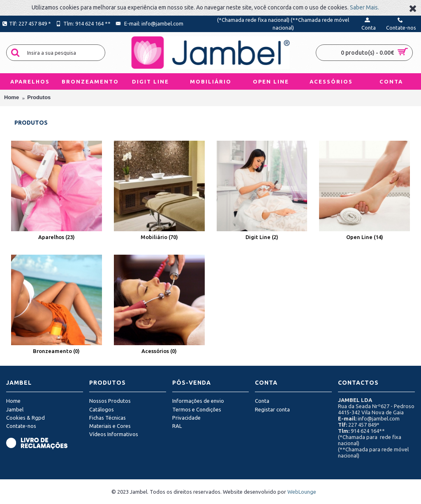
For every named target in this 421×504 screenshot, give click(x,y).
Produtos (39, 97)
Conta (262, 401)
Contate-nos (21, 426)
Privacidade (186, 418)
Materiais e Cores (110, 426)
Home (12, 97)
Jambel (15, 409)
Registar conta (272, 409)
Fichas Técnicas (108, 418)
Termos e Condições (197, 409)
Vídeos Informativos (114, 434)
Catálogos (102, 409)
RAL (177, 426)
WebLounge (302, 492)
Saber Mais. (364, 7)
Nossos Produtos (110, 401)
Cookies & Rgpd (25, 418)
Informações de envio (198, 401)
